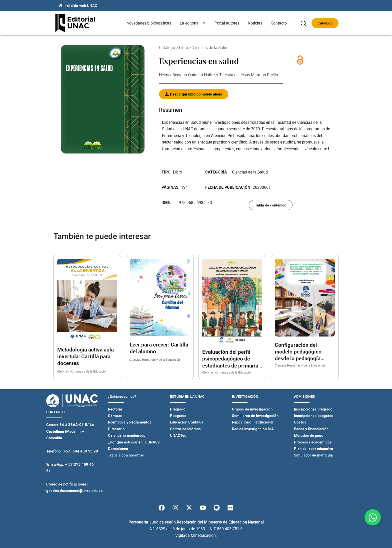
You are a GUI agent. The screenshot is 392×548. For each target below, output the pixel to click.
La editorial (193, 23)
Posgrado (178, 415)
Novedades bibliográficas (149, 23)
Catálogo (167, 47)
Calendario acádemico (127, 435)
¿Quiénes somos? (122, 396)
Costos (300, 422)
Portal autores (227, 23)
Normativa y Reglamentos (130, 422)
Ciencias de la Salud (211, 47)
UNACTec (178, 435)
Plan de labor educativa (313, 448)
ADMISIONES (304, 396)
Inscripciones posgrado (314, 415)
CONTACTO (55, 412)
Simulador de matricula (313, 455)
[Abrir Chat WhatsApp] (373, 517)
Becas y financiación (311, 429)
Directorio (116, 429)
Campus (115, 415)
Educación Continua (187, 422)
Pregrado (178, 409)
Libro (183, 47)
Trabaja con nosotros (126, 455)
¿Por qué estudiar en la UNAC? (134, 442)
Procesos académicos (313, 442)
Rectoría (115, 409)
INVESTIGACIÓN (245, 396)
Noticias (255, 23)
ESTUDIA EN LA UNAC (187, 396)
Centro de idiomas (185, 429)
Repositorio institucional (253, 422)
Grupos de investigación (252, 409)
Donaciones (118, 448)
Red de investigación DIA (253, 429)
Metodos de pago (309, 435)
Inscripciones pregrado (313, 409)
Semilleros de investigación (255, 415)
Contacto (279, 23)
